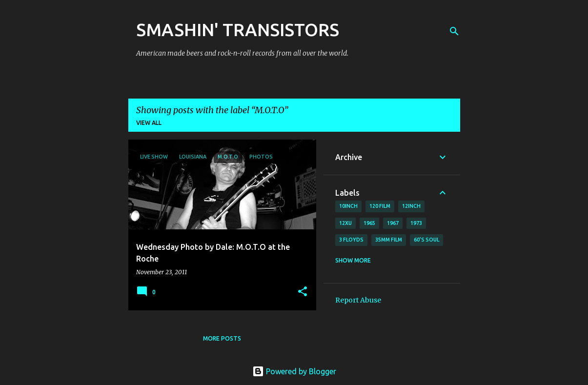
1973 (416, 223)
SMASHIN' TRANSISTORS (238, 30)
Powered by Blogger (294, 371)
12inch (411, 206)
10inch (348, 206)
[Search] (454, 31)
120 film (380, 206)
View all (149, 123)
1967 (393, 223)
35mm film (389, 240)
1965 (369, 223)
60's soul (426, 240)
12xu (345, 223)
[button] (303, 292)
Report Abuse (358, 300)
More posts (222, 338)
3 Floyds (351, 240)
